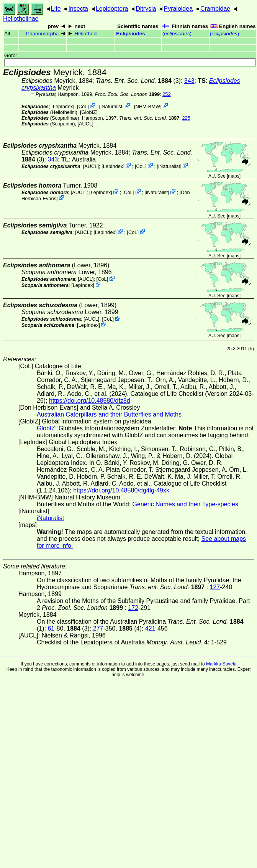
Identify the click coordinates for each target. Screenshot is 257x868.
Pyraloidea (178, 9)
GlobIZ (88, 112)
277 (98, 628)
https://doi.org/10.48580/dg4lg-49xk (121, 490)
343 (189, 81)
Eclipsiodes (131, 34)
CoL (83, 106)
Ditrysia (146, 9)
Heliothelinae (21, 19)
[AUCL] (86, 124)
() (177, 34)
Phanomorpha (42, 34)
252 (166, 94)
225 (186, 118)
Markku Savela (221, 664)
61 (51, 628)
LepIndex (63, 106)
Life (56, 9)
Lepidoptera (112, 9)
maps (233, 176)
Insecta (78, 9)
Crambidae (215, 9)
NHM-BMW (148, 106)
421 (150, 628)
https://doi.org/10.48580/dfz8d (90, 401)
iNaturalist (111, 106)
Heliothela (86, 34)
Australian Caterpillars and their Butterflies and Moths (109, 414)
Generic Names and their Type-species (185, 504)
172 (133, 608)
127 (215, 587)
